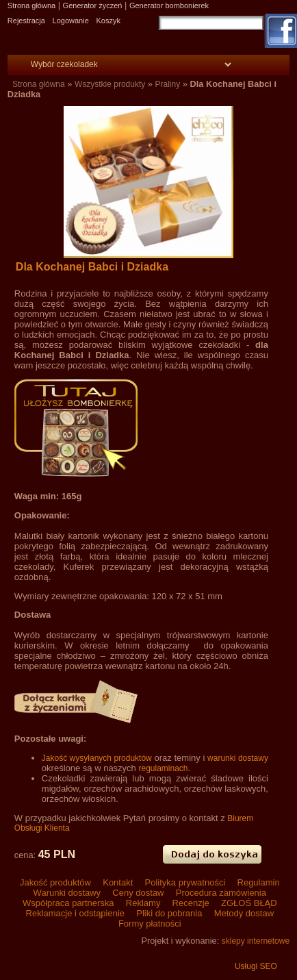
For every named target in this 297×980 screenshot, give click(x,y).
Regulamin (257, 882)
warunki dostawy (238, 758)
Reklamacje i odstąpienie (75, 913)
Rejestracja (26, 21)
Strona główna (31, 5)
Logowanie (71, 21)
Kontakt (118, 882)
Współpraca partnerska (68, 903)
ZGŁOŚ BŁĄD (247, 903)
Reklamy (143, 903)
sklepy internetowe (256, 941)
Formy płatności (148, 924)
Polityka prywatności (185, 882)
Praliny (168, 84)
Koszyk (108, 21)
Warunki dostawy (67, 893)
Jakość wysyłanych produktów (97, 758)
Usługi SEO (256, 966)
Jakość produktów (55, 882)
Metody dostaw (243, 913)
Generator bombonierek (169, 5)
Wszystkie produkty (110, 84)
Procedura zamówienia (220, 893)
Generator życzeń (93, 5)
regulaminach (163, 768)
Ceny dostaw (138, 893)
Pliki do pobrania (169, 913)
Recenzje (191, 903)
